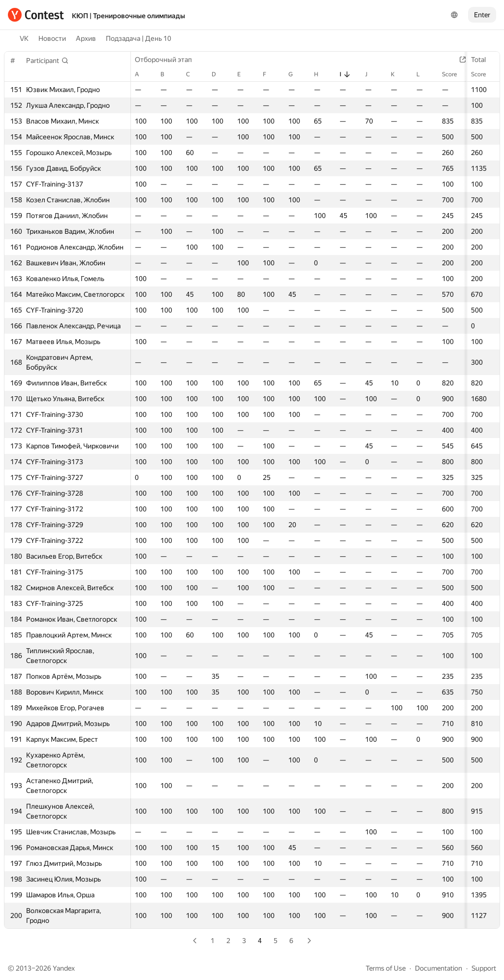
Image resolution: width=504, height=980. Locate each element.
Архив (86, 38)
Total (483, 60)
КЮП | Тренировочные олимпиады (128, 16)
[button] (47, 61)
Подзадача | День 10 (139, 38)
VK (24, 38)
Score (483, 74)
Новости (52, 38)
